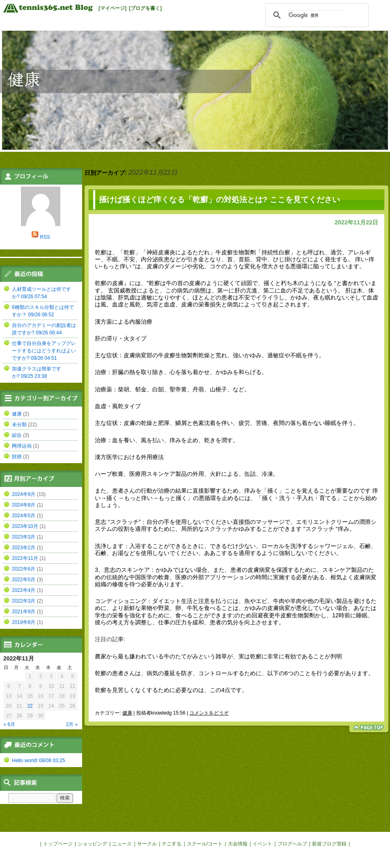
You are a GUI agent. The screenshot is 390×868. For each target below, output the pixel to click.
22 (30, 706)
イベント (262, 844)
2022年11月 (25, 558)
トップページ (58, 844)
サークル (147, 844)
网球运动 (22, 446)
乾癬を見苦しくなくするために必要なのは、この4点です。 (171, 690)
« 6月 (10, 724)
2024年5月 (24, 516)
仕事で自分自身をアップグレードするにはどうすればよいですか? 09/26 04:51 (44, 351)
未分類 (19, 425)
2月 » (72, 724)
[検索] (316, 15)
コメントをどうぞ (209, 713)
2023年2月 (24, 548)
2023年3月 (24, 537)
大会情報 (238, 844)
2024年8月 (24, 505)
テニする (172, 844)
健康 (24, 79)
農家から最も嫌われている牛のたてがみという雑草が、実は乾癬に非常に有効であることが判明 (218, 656)
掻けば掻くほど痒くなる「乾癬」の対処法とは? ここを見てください (219, 200)
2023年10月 (25, 526)
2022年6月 (24, 569)
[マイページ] (112, 8)
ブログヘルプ (292, 844)
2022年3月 (24, 601)
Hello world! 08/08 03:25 (38, 761)
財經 (17, 457)
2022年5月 (24, 580)
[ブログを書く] (145, 8)
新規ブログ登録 (329, 844)
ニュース (122, 844)
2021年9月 (24, 612)
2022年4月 (24, 590)
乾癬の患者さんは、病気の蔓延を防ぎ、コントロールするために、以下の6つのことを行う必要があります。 (234, 673)
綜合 (17, 435)
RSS (45, 237)
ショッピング (92, 844)
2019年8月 (24, 622)
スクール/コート (205, 844)
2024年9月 (24, 494)
